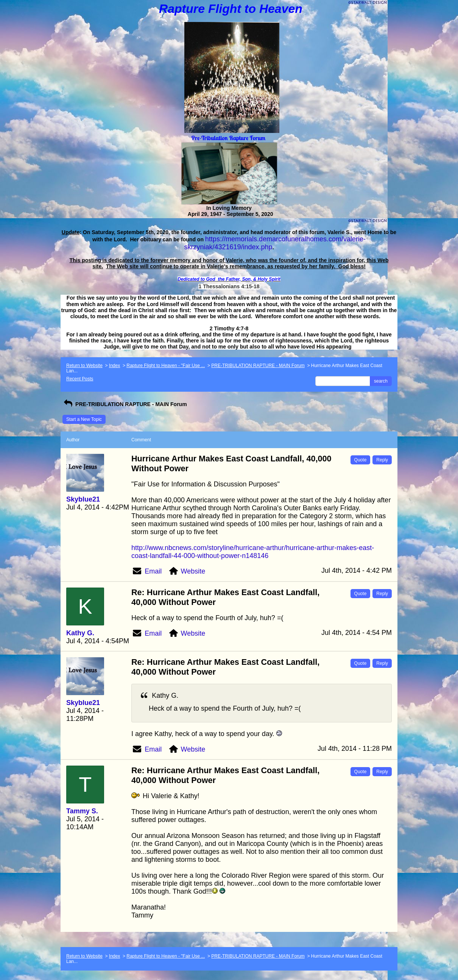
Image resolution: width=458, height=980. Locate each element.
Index (114, 366)
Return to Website (84, 366)
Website (193, 571)
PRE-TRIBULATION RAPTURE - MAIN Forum (258, 366)
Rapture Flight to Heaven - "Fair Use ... (166, 366)
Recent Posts (80, 379)
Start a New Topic (84, 419)
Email (153, 571)
